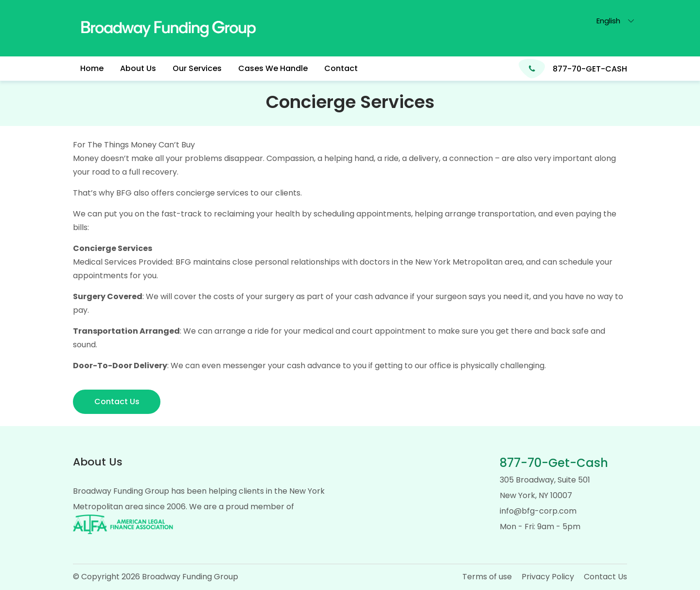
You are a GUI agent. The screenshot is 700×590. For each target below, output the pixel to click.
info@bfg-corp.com (538, 511)
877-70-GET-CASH (590, 69)
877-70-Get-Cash (554, 463)
